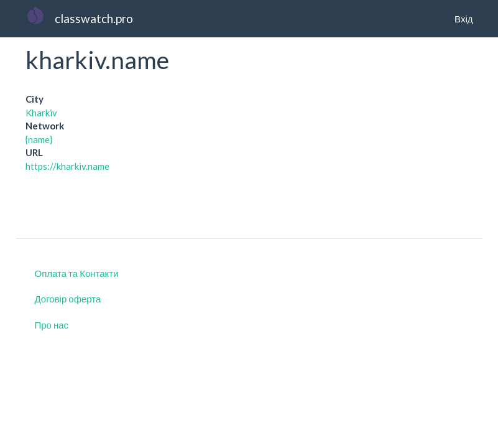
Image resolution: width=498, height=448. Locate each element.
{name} (39, 139)
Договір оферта (68, 299)
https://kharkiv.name (67, 166)
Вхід (463, 19)
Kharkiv (41, 113)
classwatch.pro (94, 18)
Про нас (52, 325)
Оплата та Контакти (77, 273)
